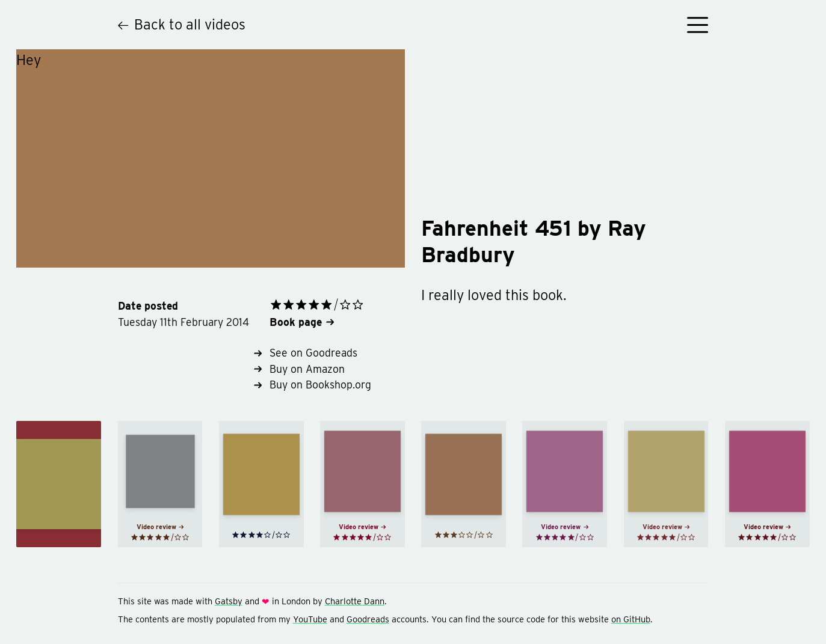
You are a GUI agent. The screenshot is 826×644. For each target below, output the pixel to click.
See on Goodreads (306, 353)
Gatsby (229, 601)
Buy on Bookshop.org (313, 385)
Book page (302, 322)
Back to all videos (182, 24)
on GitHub (631, 619)
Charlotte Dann (355, 601)
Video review (160, 527)
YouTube (310, 619)
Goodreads (368, 619)
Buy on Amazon (299, 369)
